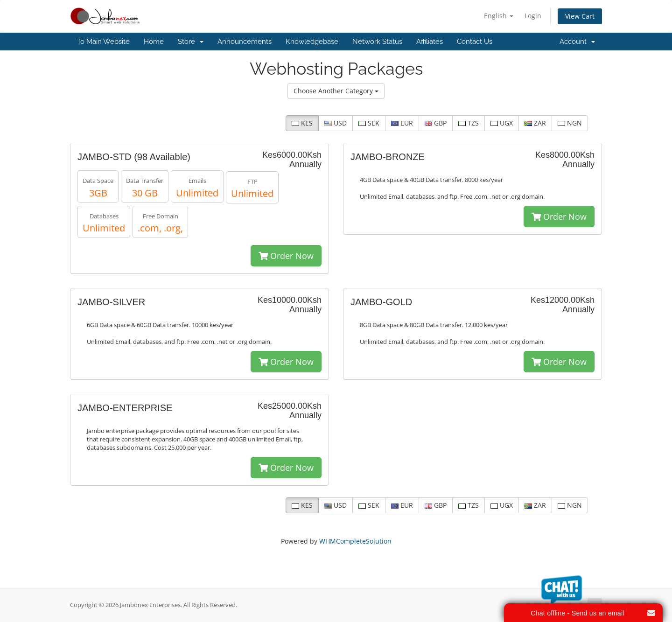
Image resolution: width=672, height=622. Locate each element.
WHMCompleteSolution (355, 541)
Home (154, 42)
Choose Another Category (336, 91)
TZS (469, 123)
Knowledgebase (312, 42)
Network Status (377, 42)
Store (191, 42)
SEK (369, 123)
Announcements (245, 42)
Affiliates (430, 42)
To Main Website (103, 42)
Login (533, 16)
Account (577, 42)
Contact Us (475, 42)
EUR (402, 123)
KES (302, 123)
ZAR (535, 123)
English (499, 16)
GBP (436, 123)
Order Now (286, 256)
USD (336, 123)
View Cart (580, 16)
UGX (502, 123)
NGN (570, 123)
